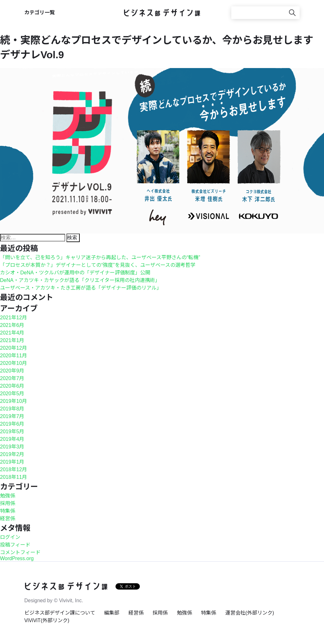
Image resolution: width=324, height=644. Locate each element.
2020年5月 (12, 394)
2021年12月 (13, 318)
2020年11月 (13, 356)
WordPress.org (17, 558)
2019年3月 (12, 447)
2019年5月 (12, 431)
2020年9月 (12, 371)
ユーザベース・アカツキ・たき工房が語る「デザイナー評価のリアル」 (81, 288)
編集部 (112, 613)
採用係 (8, 503)
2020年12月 (13, 348)
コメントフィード (20, 552)
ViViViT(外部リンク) (47, 620)
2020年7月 (12, 378)
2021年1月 (12, 340)
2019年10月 (13, 401)
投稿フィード (15, 545)
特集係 (8, 511)
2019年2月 (12, 454)
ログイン (10, 537)
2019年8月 (12, 409)
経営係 (8, 519)
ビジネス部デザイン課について (60, 613)
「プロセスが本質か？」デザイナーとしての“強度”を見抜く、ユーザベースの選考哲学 (98, 265)
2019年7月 (12, 416)
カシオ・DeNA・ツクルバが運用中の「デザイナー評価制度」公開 (75, 273)
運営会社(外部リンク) (250, 613)
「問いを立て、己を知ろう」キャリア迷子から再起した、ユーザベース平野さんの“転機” (100, 257)
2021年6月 (12, 325)
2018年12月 (13, 469)
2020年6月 (12, 386)
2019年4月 (12, 439)
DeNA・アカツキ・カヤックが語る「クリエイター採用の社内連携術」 (80, 280)
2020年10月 (13, 363)
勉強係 (8, 496)
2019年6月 (12, 424)
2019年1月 (12, 462)
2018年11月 (13, 477)
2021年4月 (12, 333)
